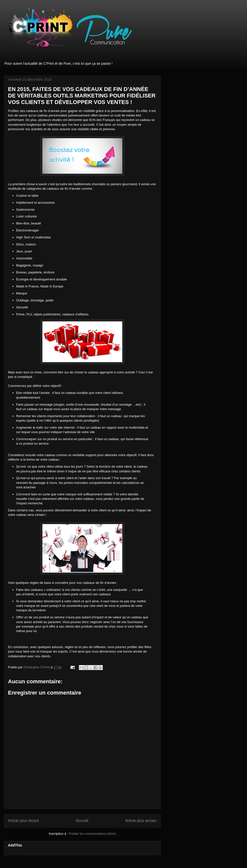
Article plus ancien (141, 821)
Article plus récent (23, 821)
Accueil (82, 821)
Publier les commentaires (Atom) (92, 834)
